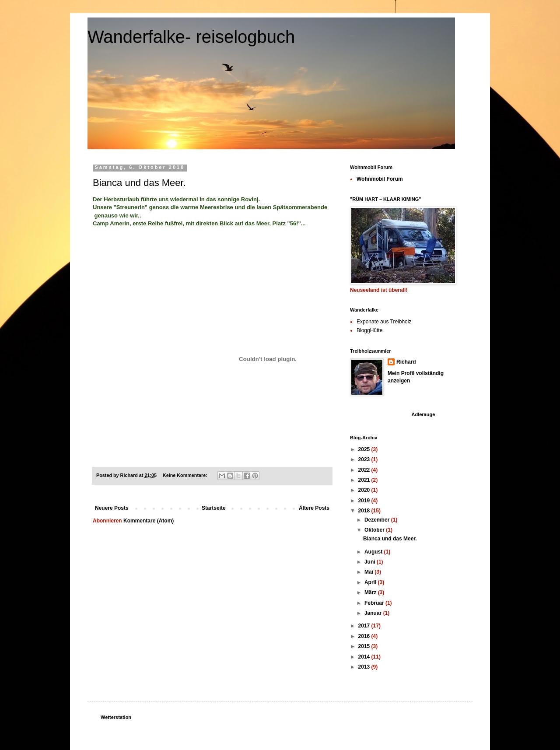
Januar (374, 613)
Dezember (378, 520)
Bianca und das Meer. (139, 183)
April (371, 582)
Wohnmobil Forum (380, 179)
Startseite (214, 508)
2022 (365, 470)
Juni (371, 562)
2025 (365, 449)
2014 (365, 657)
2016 (365, 636)
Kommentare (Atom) (149, 521)
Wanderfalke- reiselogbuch (191, 37)
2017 (365, 626)
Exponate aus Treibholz (384, 322)
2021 (365, 480)
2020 (365, 490)
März (371, 592)
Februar (375, 603)
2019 (365, 501)
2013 (365, 667)
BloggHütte (369, 330)
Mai (369, 572)
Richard (406, 362)
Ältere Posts (314, 508)
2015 (365, 646)
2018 (365, 511)
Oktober (375, 530)
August (374, 552)
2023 (365, 459)
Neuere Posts (112, 508)
